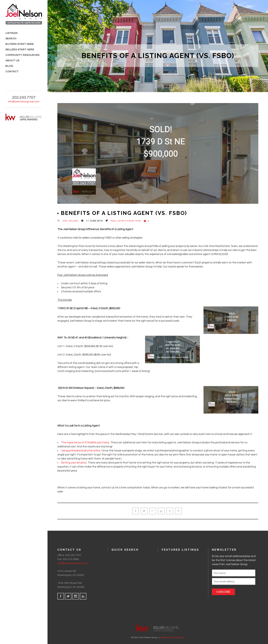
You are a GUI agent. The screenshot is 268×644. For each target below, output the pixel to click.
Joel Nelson (70, 221)
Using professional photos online (81, 451)
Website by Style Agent (172, 637)
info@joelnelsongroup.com (24, 102)
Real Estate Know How (126, 221)
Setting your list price (74, 463)
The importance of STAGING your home (85, 443)
